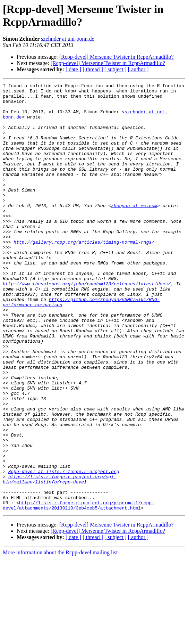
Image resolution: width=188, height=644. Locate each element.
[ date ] (73, 69)
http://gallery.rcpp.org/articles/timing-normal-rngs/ (84, 274)
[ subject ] (116, 69)
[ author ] (138, 69)
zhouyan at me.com (134, 230)
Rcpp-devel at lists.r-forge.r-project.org (64, 549)
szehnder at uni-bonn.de (67, 39)
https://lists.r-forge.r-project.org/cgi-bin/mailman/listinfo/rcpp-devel (60, 559)
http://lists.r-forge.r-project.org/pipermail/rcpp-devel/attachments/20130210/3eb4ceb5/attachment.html (79, 590)
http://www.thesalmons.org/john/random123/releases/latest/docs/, (88, 324)
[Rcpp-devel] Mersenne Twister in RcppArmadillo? (117, 57)
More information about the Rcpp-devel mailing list (60, 638)
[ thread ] (93, 69)
